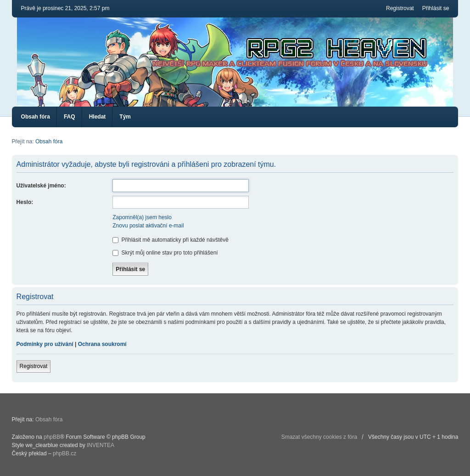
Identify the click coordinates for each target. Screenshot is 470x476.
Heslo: (25, 202)
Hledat (98, 117)
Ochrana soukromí (102, 344)
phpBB (52, 437)
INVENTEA (101, 445)
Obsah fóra (36, 117)
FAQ (70, 117)
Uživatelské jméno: (41, 186)
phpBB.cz (64, 453)
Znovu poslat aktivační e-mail (148, 226)
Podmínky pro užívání (45, 344)
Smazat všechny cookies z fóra (319, 437)
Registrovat (400, 8)
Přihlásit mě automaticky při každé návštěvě (171, 240)
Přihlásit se (436, 8)
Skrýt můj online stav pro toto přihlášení (165, 253)
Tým (125, 117)
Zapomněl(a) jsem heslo (142, 217)
